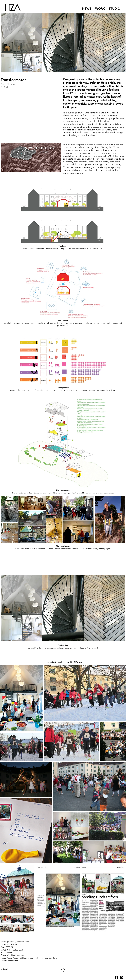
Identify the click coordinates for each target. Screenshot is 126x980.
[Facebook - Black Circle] (117, 977)
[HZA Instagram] (122, 977)
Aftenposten (13, 961)
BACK (6, 969)
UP (63, 971)
